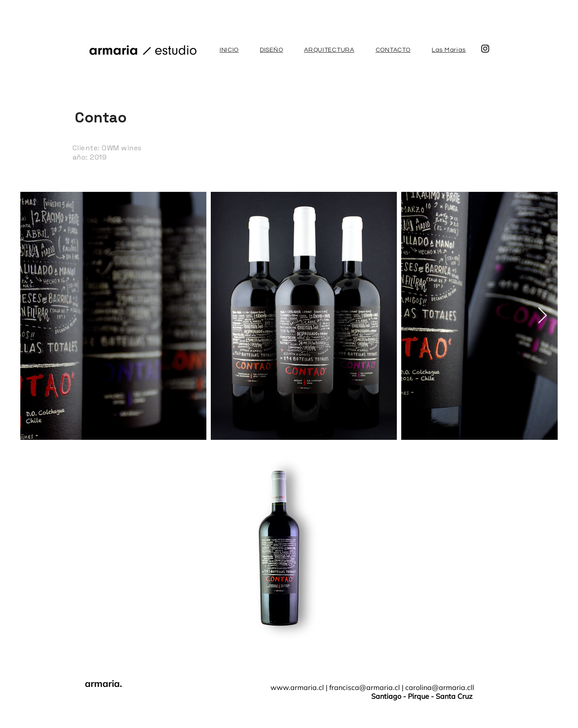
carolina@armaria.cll (440, 687)
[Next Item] (542, 316)
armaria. (103, 683)
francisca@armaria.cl (365, 687)
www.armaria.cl (297, 687)
